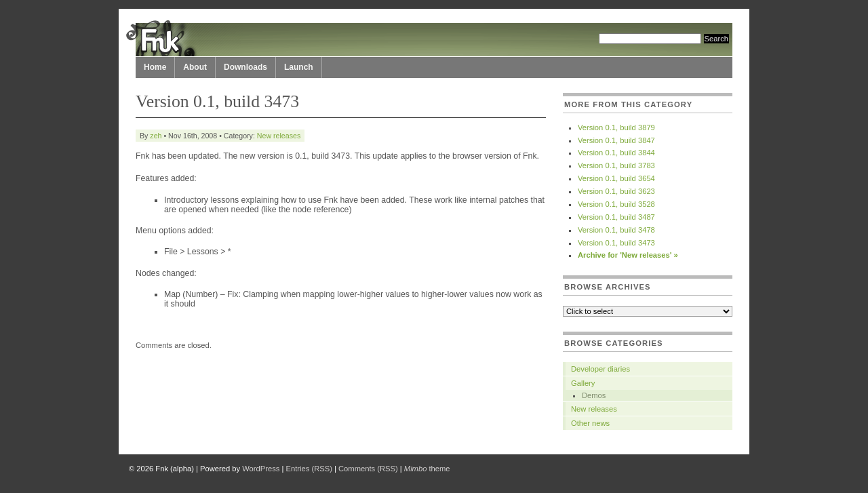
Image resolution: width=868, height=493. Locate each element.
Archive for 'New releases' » (628, 255)
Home (155, 67)
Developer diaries (600, 369)
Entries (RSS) (309, 469)
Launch (299, 67)
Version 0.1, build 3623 (616, 191)
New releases (279, 136)
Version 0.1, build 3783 (616, 165)
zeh (156, 136)
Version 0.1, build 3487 (616, 217)
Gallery (583, 383)
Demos (594, 395)
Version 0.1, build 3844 (616, 153)
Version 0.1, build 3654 (616, 178)
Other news (590, 423)
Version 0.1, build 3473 (616, 243)
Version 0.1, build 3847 (616, 140)
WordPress (261, 469)
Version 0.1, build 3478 (616, 230)
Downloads (245, 67)
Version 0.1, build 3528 (616, 204)
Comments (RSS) (368, 469)
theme (427, 469)
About (195, 67)
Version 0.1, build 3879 (616, 127)
